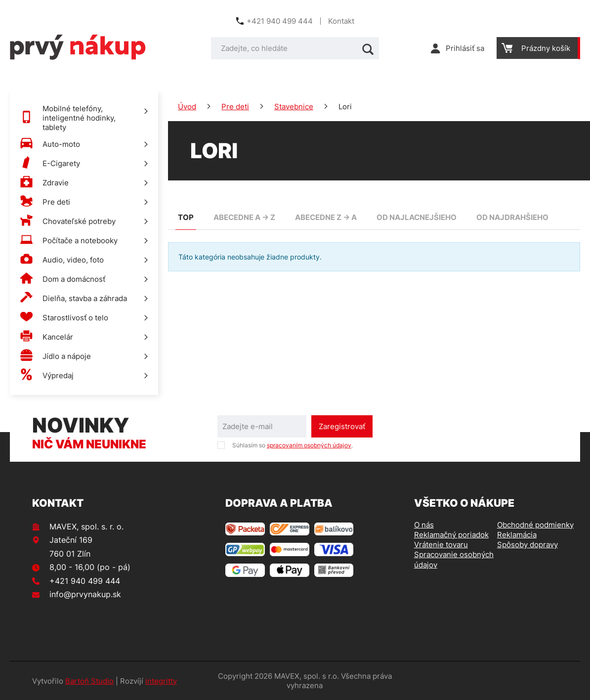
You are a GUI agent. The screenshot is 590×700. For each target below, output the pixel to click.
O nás (424, 525)
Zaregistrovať (342, 426)
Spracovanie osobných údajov (454, 559)
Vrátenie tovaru (441, 545)
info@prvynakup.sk (85, 594)
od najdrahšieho (512, 217)
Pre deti (235, 107)
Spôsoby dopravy (527, 545)
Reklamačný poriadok (451, 535)
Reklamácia (517, 535)
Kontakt (341, 21)
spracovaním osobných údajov (309, 445)
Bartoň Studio (89, 681)
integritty (161, 681)
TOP (186, 217)
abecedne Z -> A (326, 217)
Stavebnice (294, 107)
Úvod (187, 107)
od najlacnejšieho (417, 217)
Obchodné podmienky (535, 525)
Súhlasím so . (293, 445)
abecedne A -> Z (244, 217)
